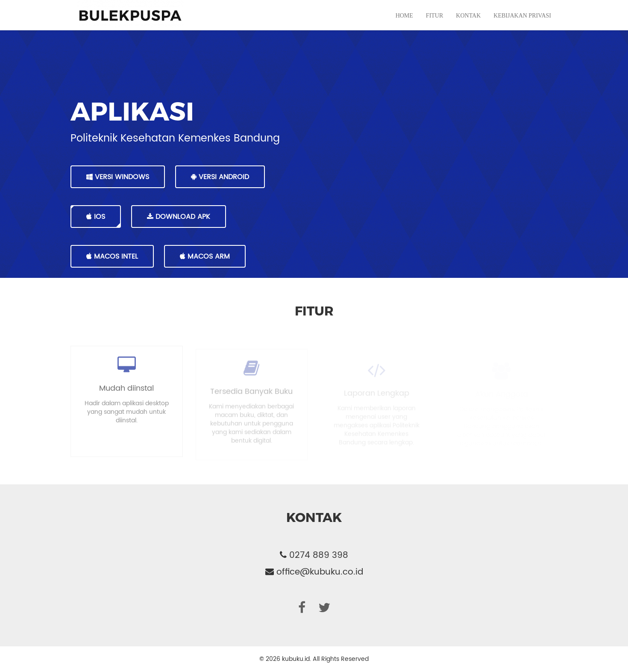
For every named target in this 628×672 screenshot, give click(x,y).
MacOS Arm (205, 256)
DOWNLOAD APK (179, 217)
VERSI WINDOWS (118, 177)
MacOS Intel (112, 256)
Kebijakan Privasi (522, 24)
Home (404, 24)
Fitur (434, 24)
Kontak (468, 24)
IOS (96, 217)
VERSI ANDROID (220, 177)
